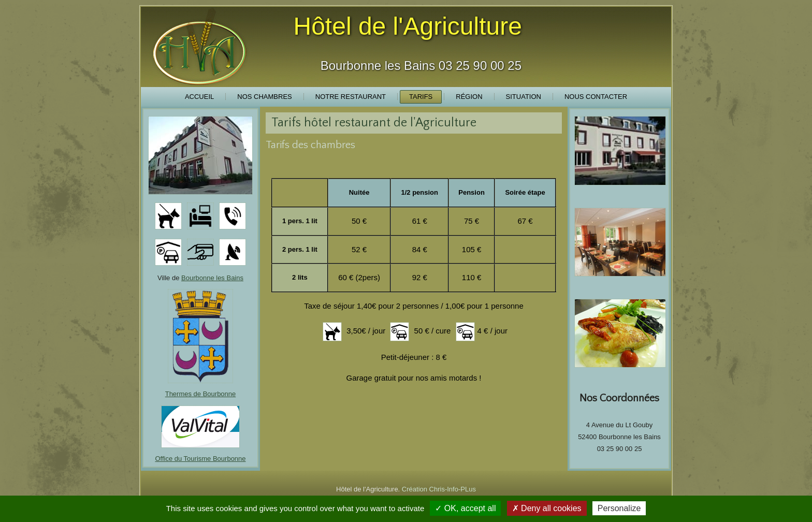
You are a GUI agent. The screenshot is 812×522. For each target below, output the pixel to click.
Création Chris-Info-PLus (439, 489)
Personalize (619, 508)
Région (469, 97)
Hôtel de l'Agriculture (408, 26)
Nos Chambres (264, 97)
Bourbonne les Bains (212, 278)
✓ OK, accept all (465, 508)
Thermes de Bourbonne (201, 394)
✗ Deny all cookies (547, 508)
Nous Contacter (596, 97)
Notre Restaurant (351, 97)
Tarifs (421, 97)
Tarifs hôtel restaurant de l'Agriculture (374, 123)
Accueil (199, 97)
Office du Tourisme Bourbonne (200, 459)
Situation (524, 97)
